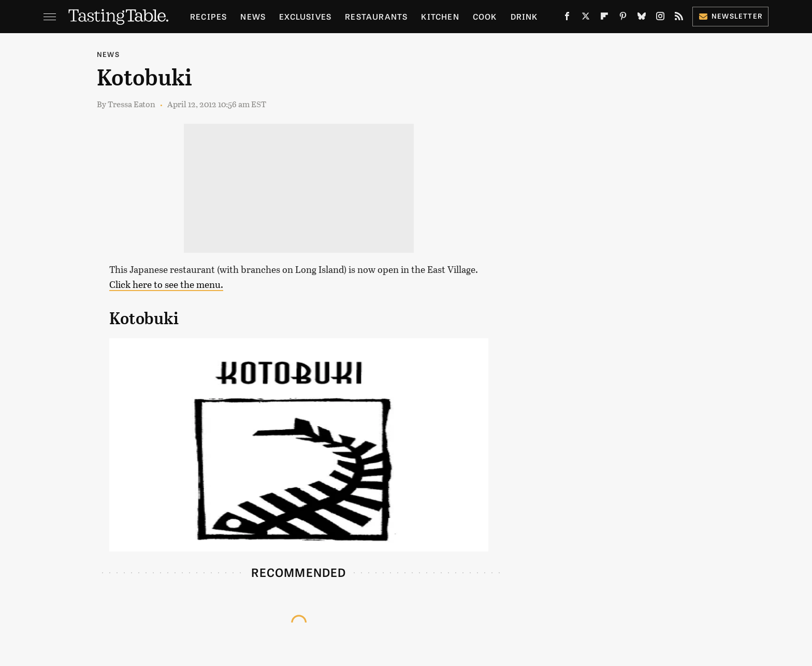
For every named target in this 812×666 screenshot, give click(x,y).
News (253, 16)
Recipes (208, 16)
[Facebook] (567, 18)
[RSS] (679, 18)
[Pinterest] (623, 18)
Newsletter (730, 16)
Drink (524, 16)
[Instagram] (660, 18)
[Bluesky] (642, 18)
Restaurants (376, 16)
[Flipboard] (604, 18)
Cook (485, 16)
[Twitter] (586, 18)
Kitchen (440, 16)
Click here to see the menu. (166, 284)
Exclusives (305, 16)
